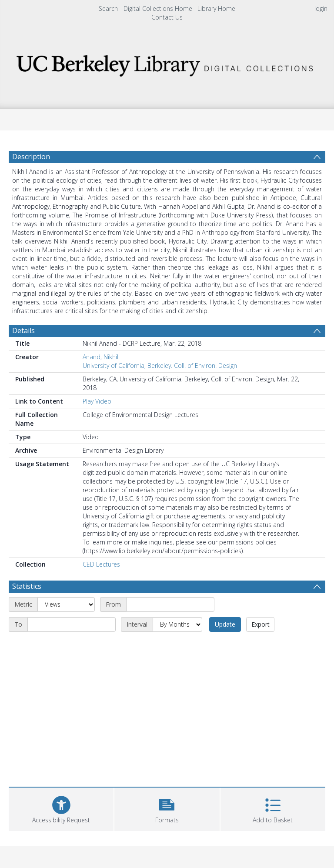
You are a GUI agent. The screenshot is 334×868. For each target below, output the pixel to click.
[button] (167, 808)
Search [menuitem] (108, 8)
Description (31, 157)
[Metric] (66, 604)
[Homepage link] (167, 63)
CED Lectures (101, 564)
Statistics (27, 586)
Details (23, 331)
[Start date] (170, 604)
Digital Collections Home (158, 8)
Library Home (216, 8)
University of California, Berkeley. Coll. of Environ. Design (160, 366)
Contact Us (167, 17)
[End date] (72, 624)
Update (225, 624)
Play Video (97, 401)
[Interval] (177, 624)
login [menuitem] (321, 8)
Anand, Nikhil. (101, 357)
